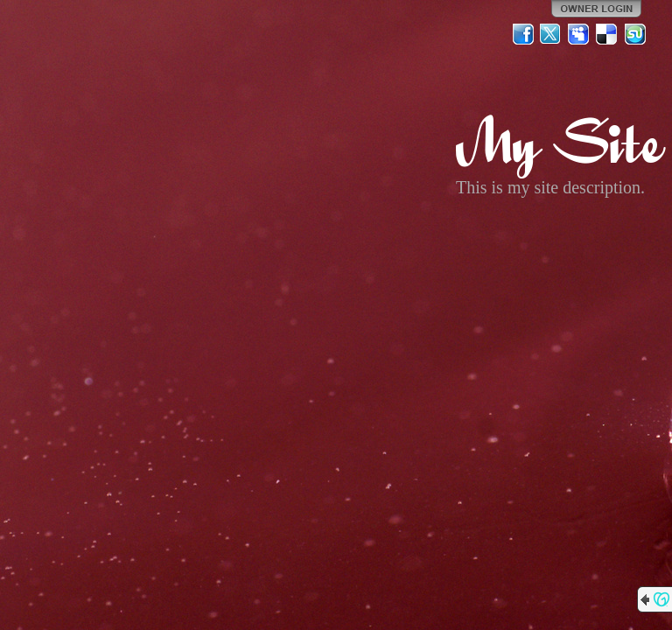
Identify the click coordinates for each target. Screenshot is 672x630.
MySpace (579, 34)
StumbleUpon (635, 34)
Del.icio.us (607, 34)
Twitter (551, 34)
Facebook (523, 34)
